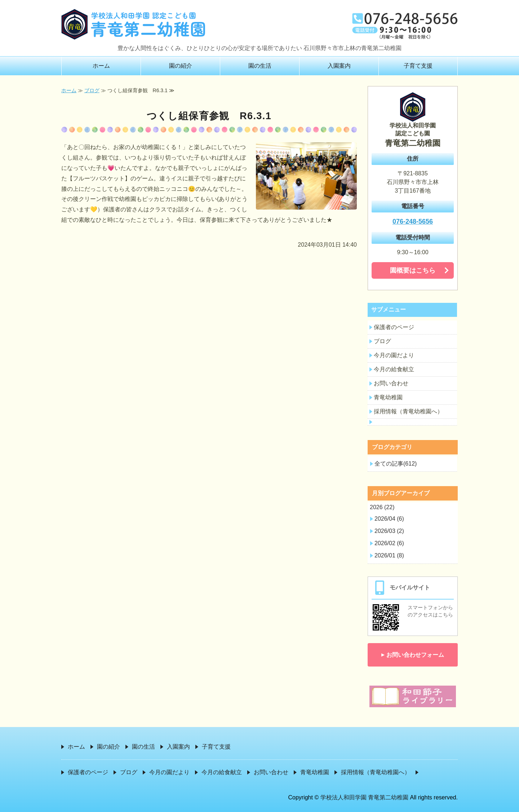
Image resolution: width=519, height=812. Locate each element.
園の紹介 (181, 66)
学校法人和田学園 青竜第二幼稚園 (364, 797)
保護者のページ (394, 327)
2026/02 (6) (389, 543)
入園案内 (339, 66)
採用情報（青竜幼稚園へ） (408, 411)
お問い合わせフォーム (415, 655)
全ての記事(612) (396, 464)
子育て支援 (418, 66)
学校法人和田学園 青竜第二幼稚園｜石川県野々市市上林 (133, 24)
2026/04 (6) (389, 519)
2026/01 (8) (389, 555)
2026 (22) (382, 507)
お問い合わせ (391, 383)
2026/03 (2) (389, 531)
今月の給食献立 (394, 369)
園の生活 (260, 66)
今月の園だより (394, 355)
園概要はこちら (413, 270)
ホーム (101, 66)
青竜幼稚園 (388, 397)
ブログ (92, 90)
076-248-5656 (413, 221)
